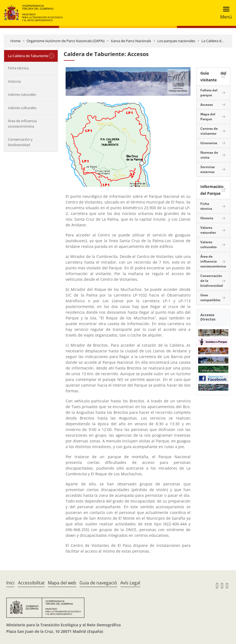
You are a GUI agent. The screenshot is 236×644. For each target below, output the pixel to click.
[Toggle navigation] (224, 13)
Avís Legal (130, 583)
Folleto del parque (209, 93)
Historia (14, 81)
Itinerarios (209, 143)
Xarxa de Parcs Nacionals (131, 41)
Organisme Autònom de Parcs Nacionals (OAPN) (66, 41)
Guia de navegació (98, 583)
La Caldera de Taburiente (28, 56)
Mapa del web (62, 583)
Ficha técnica (18, 68)
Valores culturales (22, 108)
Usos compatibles (210, 298)
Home (15, 41)
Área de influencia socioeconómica (22, 124)
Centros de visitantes (209, 131)
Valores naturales (22, 94)
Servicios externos (208, 169)
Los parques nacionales (176, 41)
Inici (10, 583)
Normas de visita (209, 155)
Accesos (207, 105)
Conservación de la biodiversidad (212, 281)
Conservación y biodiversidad (20, 142)
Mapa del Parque (208, 117)
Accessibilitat (31, 583)
